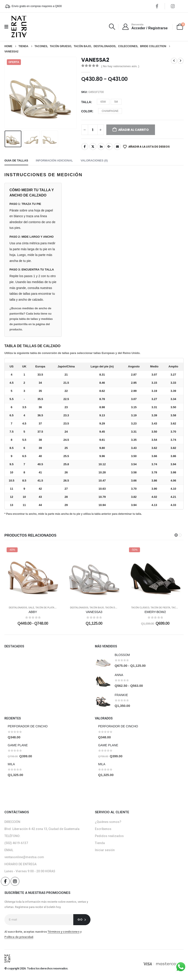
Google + (109, 146)
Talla (86, 102)
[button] (112, 27)
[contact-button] (82, 920)
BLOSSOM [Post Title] (122, 655)
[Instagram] (173, 6)
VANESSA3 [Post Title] (94, 612)
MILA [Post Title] (11, 764)
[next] (181, 61)
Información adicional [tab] (54, 160)
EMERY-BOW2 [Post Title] (155, 612)
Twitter (93, 146)
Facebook (85, 146)
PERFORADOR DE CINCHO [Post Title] (28, 726)
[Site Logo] (19, 27)
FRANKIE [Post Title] (121, 695)
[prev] (174, 61)
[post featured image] (103, 660)
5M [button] (116, 102)
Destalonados (18, 608)
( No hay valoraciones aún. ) (120, 66)
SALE (31, 608)
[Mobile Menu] (8, 27)
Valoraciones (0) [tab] (94, 160)
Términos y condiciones (63, 932)
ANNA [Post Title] (119, 675)
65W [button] (103, 102)
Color (87, 111)
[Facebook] (157, 6)
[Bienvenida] (145, 27)
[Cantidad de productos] (93, 130)
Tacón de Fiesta (115, 608)
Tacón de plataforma (49, 608)
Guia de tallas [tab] (16, 160)
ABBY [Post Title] (33, 612)
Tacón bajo (97, 608)
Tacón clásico (140, 608)
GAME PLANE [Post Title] (18, 745)
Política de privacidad (19, 937)
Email (117, 146)
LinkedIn (101, 146)
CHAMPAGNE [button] (110, 111)
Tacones (177, 608)
